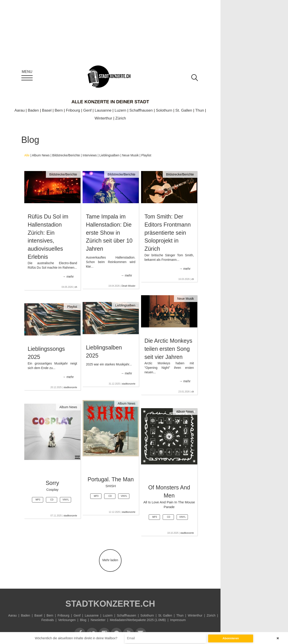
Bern (59, 110)
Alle (27, 155)
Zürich (121, 118)
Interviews (90, 155)
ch (76, 287)
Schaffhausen (141, 110)
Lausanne (103, 110)
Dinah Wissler (128, 286)
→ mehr (68, 277)
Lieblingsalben (110, 155)
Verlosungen (67, 620)
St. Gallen (184, 110)
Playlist (146, 155)
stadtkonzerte (129, 384)
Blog (83, 620)
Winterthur (103, 118)
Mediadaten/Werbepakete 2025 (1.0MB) (138, 620)
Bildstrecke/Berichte (66, 155)
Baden (33, 110)
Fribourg (73, 110)
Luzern (120, 110)
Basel (47, 110)
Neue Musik (130, 155)
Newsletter (98, 620)
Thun (200, 110)
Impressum (178, 620)
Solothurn (164, 110)
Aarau (19, 110)
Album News (41, 155)
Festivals (48, 620)
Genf (87, 110)
